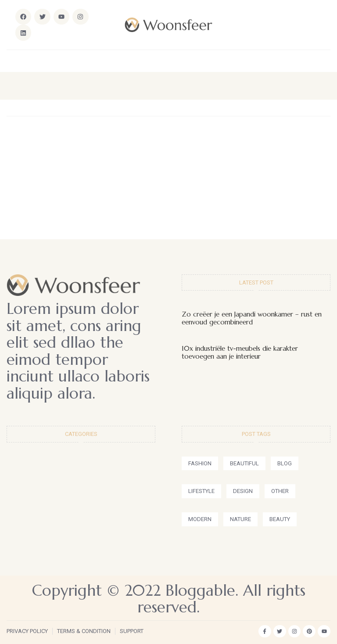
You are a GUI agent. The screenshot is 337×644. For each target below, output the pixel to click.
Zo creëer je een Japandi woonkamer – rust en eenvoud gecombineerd (252, 318)
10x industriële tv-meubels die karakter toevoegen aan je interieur (240, 352)
